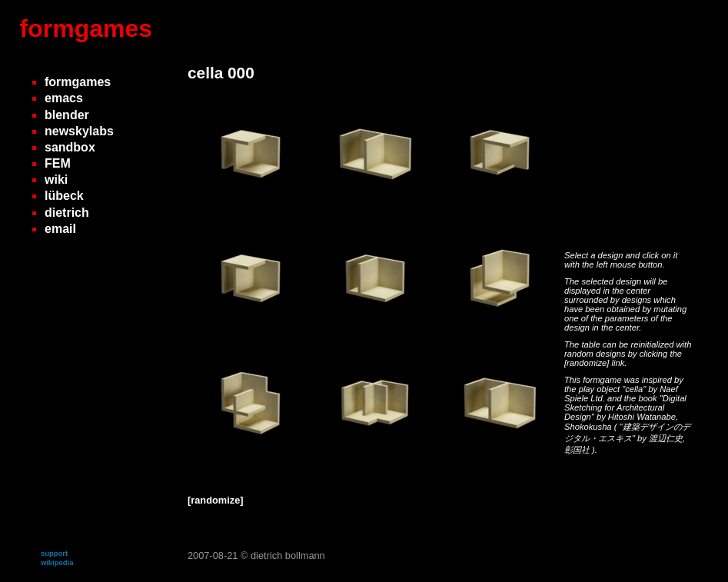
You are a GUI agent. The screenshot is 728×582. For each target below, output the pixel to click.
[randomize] (587, 363)
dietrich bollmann (288, 555)
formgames (86, 28)
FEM (58, 163)
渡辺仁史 (666, 438)
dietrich (67, 213)
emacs (64, 98)
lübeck (64, 196)
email (60, 229)
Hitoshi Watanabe (642, 417)
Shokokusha (589, 427)
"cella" (635, 389)
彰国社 (578, 450)
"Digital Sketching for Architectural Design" (625, 407)
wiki (56, 180)
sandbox (70, 147)
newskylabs (79, 131)
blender (67, 115)
